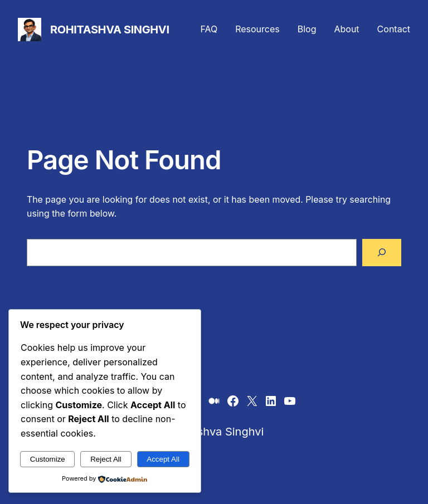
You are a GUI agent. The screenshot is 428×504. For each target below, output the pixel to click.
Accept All (163, 459)
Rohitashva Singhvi (110, 30)
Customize (48, 459)
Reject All (106, 459)
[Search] (382, 253)
